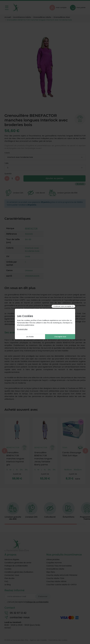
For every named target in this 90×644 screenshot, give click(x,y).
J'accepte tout (60, 337)
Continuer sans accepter (62, 306)
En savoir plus (22, 329)
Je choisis (30, 337)
